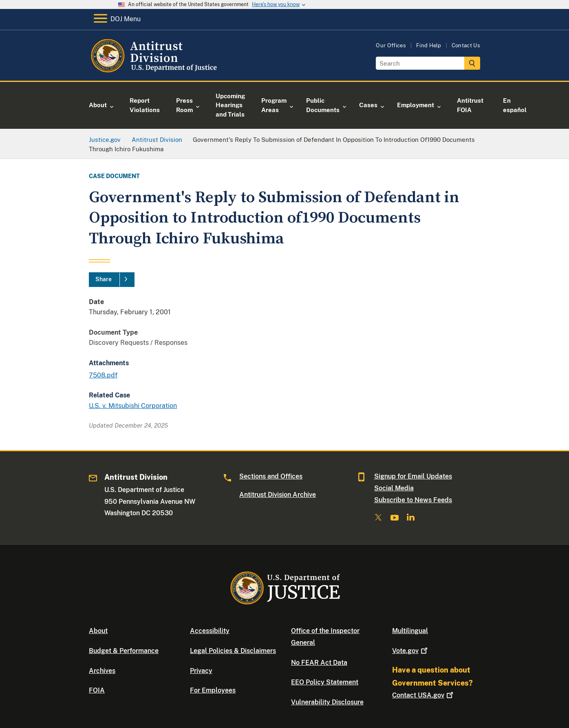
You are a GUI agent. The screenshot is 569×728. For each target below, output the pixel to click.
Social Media (394, 488)
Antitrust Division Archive (278, 495)
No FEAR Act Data (319, 663)
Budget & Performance (124, 651)
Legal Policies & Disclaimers (233, 651)
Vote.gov (411, 651)
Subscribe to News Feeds (413, 500)
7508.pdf (103, 375)
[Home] (155, 71)
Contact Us (466, 45)
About (98, 631)
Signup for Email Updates (413, 476)
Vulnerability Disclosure (327, 702)
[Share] (112, 280)
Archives (102, 671)
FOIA (97, 690)
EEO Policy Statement (325, 682)
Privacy (201, 671)
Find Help (429, 45)
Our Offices (391, 45)
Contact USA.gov (423, 695)
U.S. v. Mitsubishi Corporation (133, 406)
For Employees (213, 690)
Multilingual (410, 631)
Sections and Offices (271, 476)
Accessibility (210, 631)
